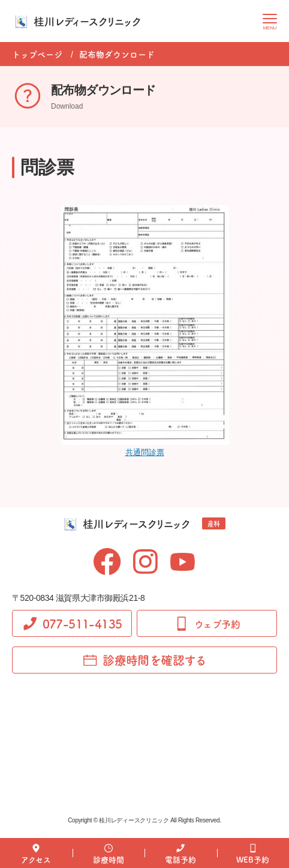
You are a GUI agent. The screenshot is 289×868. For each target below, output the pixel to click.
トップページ (37, 54)
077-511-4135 (72, 623)
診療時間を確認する (144, 660)
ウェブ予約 (207, 624)
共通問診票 (145, 452)
